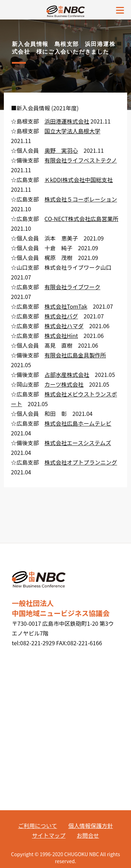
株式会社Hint (61, 336)
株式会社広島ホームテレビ (78, 423)
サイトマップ (49, 835)
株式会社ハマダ (64, 326)
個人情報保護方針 (90, 826)
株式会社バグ (61, 316)
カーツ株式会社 (64, 384)
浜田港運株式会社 (67, 121)
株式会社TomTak (66, 306)
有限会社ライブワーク (72, 287)
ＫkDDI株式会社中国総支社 (79, 180)
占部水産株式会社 (67, 374)
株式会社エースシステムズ (78, 443)
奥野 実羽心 (61, 150)
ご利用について (38, 826)
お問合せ (88, 835)
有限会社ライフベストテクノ (81, 160)
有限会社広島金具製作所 (75, 355)
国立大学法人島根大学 (72, 131)
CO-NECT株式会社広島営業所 (81, 219)
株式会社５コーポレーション (81, 199)
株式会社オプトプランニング (81, 462)
